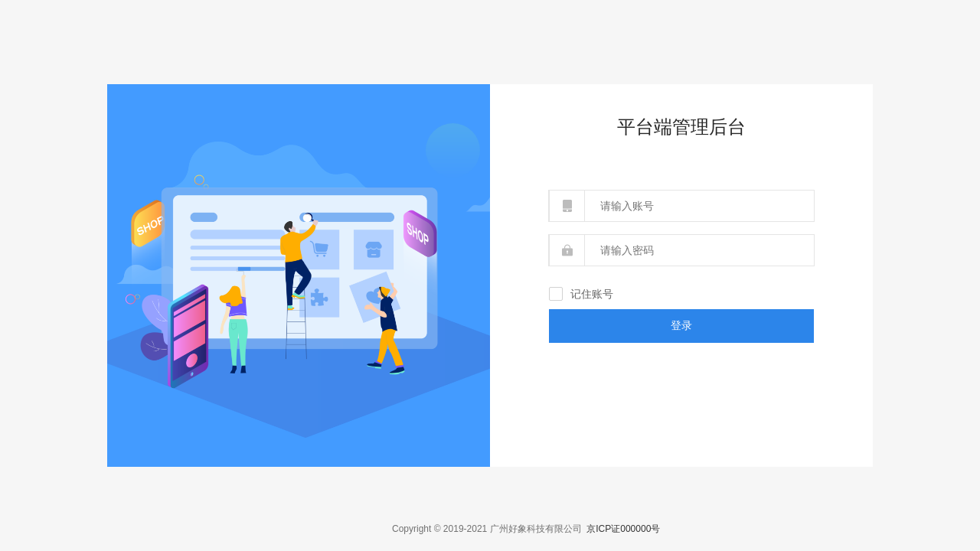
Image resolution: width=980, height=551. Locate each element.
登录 (681, 325)
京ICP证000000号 (623, 529)
